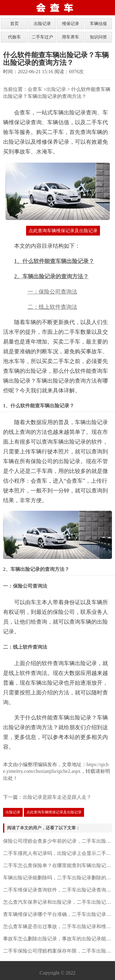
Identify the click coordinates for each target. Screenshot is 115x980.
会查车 (35, 89)
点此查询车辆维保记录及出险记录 (63, 231)
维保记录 (71, 23)
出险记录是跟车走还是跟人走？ (57, 797)
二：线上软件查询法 (52, 307)
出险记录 (42, 23)
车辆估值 (98, 23)
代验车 (14, 37)
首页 (14, 23)
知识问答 (98, 37)
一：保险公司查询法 (52, 292)
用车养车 (71, 37)
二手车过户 (42, 37)
